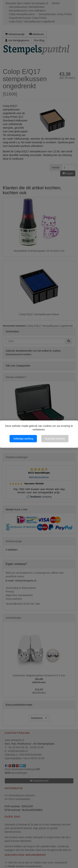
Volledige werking (23, 439)
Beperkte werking (55, 439)
